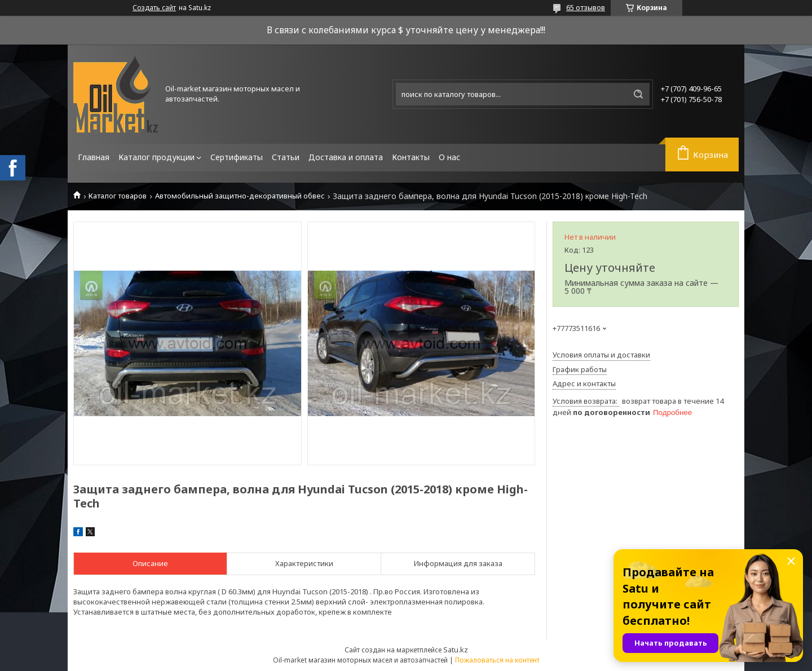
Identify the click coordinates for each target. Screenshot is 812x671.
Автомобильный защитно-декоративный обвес (240, 196)
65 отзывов (586, 7)
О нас (449, 157)
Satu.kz (456, 650)
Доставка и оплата (346, 157)
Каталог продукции (156, 157)
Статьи (286, 157)
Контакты (411, 157)
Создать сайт (154, 8)
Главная (94, 157)
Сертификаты (237, 157)
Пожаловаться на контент (497, 660)
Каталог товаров (118, 196)
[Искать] (638, 94)
